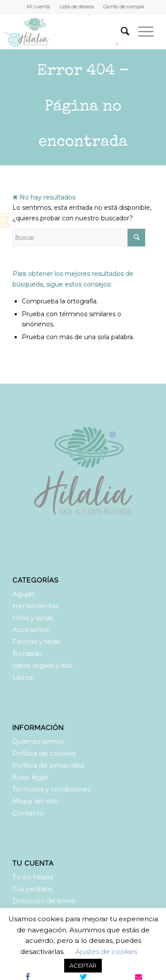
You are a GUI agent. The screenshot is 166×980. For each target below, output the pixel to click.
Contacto (28, 813)
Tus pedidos (33, 889)
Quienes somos (38, 741)
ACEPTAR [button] (83, 965)
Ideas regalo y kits (42, 665)
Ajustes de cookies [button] (106, 952)
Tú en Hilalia (33, 877)
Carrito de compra (124, 7)
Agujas (23, 594)
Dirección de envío (44, 901)
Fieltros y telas (36, 641)
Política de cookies (44, 753)
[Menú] (141, 31)
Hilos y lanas (33, 618)
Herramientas (35, 606)
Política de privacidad (48, 765)
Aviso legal (30, 777)
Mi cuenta (38, 7)
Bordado (27, 653)
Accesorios (31, 630)
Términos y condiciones (52, 789)
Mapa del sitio (36, 801)
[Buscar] (121, 31)
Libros (23, 677)
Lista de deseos (77, 7)
